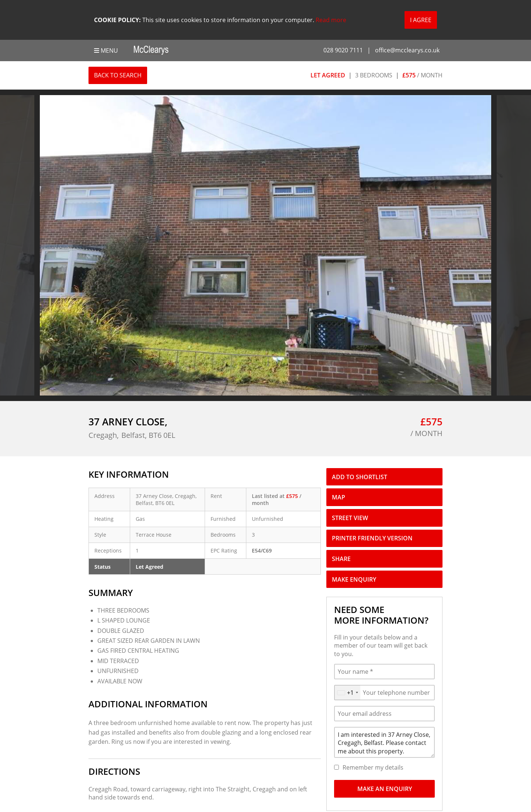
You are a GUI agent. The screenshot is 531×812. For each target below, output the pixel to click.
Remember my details (373, 767)
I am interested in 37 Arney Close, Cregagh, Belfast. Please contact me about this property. (384, 742)
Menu (106, 50)
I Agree (421, 20)
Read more (331, 20)
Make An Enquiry (385, 789)
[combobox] (347, 693)
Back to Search (118, 75)
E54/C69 (262, 550)
